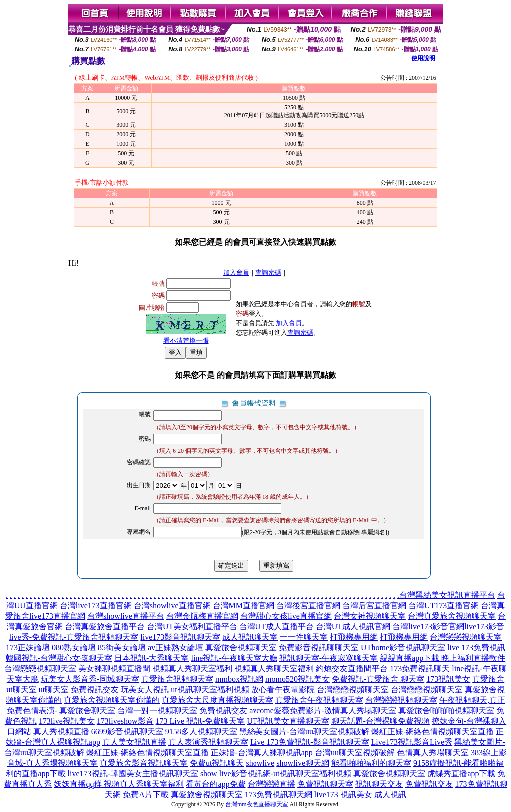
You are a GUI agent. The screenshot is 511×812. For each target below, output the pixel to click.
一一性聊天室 (304, 637)
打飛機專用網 (354, 637)
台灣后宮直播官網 (374, 606)
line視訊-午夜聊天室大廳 (234, 658)
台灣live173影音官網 (428, 626)
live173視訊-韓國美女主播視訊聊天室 (133, 773)
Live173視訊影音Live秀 (412, 742)
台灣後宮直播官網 (308, 606)
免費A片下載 (146, 794)
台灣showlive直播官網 (172, 606)
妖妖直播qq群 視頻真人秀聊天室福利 (119, 784)
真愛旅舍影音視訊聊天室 (144, 763)
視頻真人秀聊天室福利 (192, 668)
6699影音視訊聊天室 (127, 731)
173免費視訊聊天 (420, 668)
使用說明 (423, 58)
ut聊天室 (54, 689)
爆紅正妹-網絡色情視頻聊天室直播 (432, 731)
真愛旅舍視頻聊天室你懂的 (112, 700)
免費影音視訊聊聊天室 (319, 647)
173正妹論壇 (28, 647)
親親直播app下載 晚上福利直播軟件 (442, 658)
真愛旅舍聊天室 (87, 710)
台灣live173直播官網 (96, 606)
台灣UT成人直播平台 (276, 626)
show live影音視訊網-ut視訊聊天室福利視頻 (276, 773)
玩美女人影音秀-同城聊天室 (90, 679)
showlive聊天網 (303, 763)
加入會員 (236, 272)
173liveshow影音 (125, 721)
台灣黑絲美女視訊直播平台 (447, 595)
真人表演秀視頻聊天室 (208, 742)
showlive (260, 763)
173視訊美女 (448, 679)
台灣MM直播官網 (244, 606)
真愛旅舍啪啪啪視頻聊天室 (446, 710)
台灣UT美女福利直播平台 (192, 626)
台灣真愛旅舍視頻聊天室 (452, 616)
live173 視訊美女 (343, 794)
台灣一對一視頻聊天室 (157, 710)
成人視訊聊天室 (250, 637)
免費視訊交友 (95, 689)
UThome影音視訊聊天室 (403, 647)
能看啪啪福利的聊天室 (371, 763)
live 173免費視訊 (476, 647)
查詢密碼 (268, 272)
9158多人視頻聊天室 (201, 731)
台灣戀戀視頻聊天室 (466, 637)
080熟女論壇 (74, 647)
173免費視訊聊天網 (278, 794)
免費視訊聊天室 (325, 784)
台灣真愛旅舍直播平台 (105, 626)
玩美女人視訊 (145, 689)
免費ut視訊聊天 (217, 763)
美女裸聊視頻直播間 (114, 668)
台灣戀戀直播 (271, 784)
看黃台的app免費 (215, 784)
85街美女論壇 (122, 647)
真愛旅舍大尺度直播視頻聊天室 (218, 700)
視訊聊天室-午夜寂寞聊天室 (329, 658)
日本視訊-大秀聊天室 (151, 658)
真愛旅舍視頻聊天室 (241, 647)
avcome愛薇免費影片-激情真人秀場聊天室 (323, 710)
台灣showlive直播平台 (126, 616)
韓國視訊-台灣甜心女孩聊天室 (59, 658)
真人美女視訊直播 (134, 742)
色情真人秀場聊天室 (433, 752)
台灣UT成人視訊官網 (353, 626)
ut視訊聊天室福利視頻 (210, 689)
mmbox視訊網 (239, 679)
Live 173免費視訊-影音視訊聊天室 (310, 742)
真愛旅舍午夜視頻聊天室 (319, 700)
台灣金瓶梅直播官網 (202, 616)
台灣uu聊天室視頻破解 (355, 752)
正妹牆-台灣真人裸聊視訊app (261, 752)
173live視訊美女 (67, 721)
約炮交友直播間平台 (352, 668)
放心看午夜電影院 (283, 689)
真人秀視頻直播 (61, 731)
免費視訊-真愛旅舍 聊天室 (378, 679)
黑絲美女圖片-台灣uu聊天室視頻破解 (304, 731)
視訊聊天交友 (379, 784)
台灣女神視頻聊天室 (370, 616)
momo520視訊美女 (298, 679)
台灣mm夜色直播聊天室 (257, 804)
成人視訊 (390, 794)
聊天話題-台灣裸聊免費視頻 (381, 721)
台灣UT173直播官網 (443, 606)
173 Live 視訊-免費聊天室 (200, 721)
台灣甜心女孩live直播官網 (286, 616)
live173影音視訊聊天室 (180, 637)
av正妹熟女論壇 (175, 647)
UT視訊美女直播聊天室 (288, 721)
